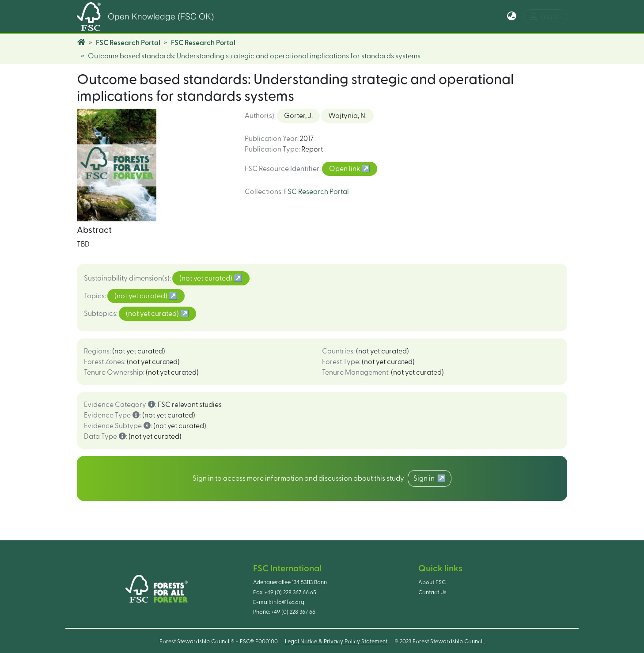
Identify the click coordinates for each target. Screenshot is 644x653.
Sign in (425, 478)
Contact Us (432, 592)
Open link (345, 169)
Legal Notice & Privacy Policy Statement (336, 642)
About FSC (432, 582)
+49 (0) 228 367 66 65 (290, 592)
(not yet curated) (206, 278)
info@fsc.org (288, 602)
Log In (545, 17)
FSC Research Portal (128, 43)
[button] (512, 17)
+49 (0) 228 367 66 (293, 612)
